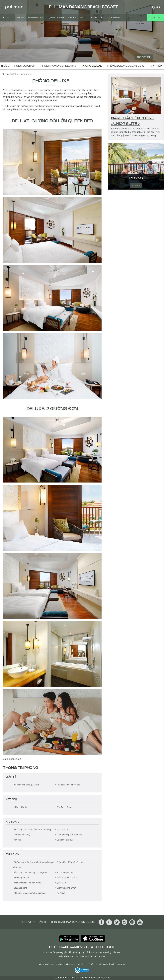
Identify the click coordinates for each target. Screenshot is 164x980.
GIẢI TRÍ (83, 18)
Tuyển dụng (81, 964)
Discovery (28, 922)
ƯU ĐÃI (94, 18)
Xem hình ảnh (144, 57)
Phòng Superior (24, 66)
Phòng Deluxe (92, 66)
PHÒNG (20, 18)
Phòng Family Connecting (59, 66)
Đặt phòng (156, 18)
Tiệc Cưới (72, 18)
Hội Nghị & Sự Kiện (56, 18)
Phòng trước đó (5, 66)
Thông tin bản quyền (99, 964)
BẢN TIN (43, 922)
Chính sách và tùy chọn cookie (73, 922)
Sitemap (60, 964)
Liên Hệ (70, 964)
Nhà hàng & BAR (36, 18)
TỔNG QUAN (8, 18)
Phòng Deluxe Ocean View (126, 66)
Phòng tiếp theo (159, 66)
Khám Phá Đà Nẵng (110, 18)
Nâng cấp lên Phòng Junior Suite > (133, 121)
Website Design (118, 964)
